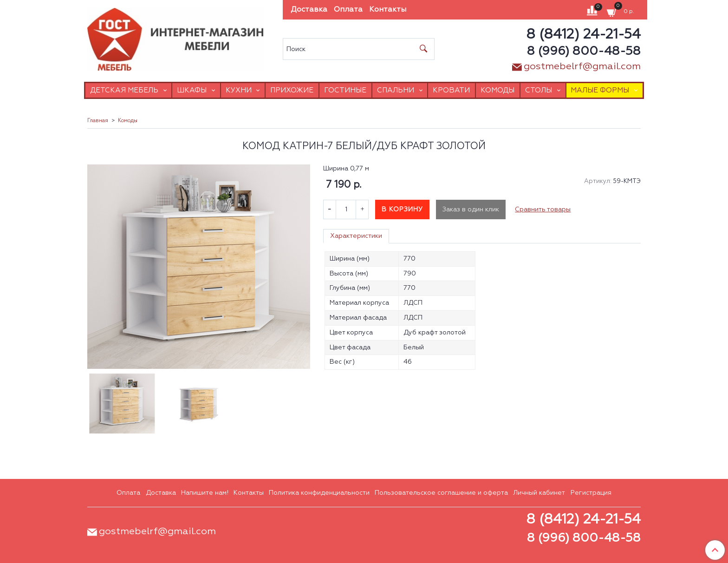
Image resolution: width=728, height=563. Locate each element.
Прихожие (292, 90)
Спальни (396, 90)
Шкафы (192, 90)
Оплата (348, 10)
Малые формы (600, 90)
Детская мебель (124, 90)
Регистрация (591, 493)
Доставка (309, 10)
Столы (539, 90)
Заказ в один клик (471, 209)
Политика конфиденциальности (319, 493)
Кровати (451, 90)
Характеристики (356, 236)
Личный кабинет (539, 493)
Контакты (388, 10)
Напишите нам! (205, 493)
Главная (98, 121)
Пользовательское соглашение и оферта (441, 493)
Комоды (497, 90)
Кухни (239, 90)
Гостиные (345, 90)
